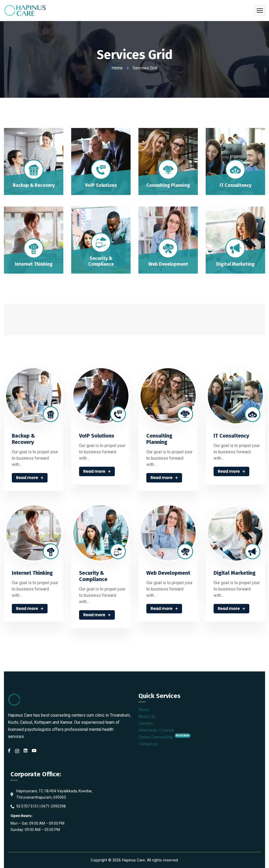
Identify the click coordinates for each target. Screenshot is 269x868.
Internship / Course (156, 730)
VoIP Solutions (97, 436)
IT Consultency (231, 436)
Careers (146, 723)
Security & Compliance (93, 576)
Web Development (168, 573)
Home (117, 68)
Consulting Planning (159, 439)
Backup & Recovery (23, 439)
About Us (147, 717)
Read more (30, 478)
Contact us (148, 744)
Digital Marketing (235, 573)
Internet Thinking (32, 573)
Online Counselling (164, 737)
